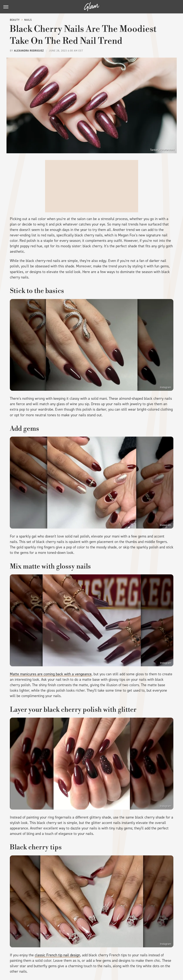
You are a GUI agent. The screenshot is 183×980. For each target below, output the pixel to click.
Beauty (15, 20)
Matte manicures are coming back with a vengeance (51, 674)
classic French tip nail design (57, 955)
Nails (28, 20)
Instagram (165, 387)
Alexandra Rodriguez (29, 51)
